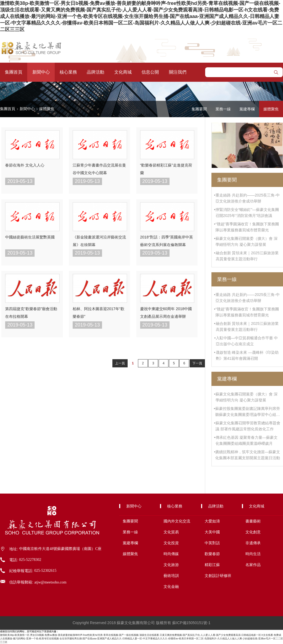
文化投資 (171, 543)
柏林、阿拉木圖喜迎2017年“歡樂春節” (99, 313)
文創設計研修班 (218, 576)
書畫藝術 (253, 521)
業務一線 (223, 109)
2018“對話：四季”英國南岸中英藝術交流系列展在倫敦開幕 (167, 241)
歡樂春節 (212, 554)
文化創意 (253, 532)
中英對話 (212, 543)
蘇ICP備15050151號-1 (191, 623)
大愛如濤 (212, 521)
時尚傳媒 (171, 554)
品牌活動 (96, 72)
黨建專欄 (247, 109)
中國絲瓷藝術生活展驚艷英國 (30, 237)
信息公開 (150, 72)
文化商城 (123, 72)
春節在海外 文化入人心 (25, 165)
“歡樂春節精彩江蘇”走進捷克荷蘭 (166, 169)
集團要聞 (199, 109)
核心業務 (68, 72)
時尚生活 (253, 554)
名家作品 (253, 565)
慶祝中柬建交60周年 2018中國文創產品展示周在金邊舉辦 (166, 313)
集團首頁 (14, 72)
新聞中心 (41, 72)
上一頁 (120, 363)
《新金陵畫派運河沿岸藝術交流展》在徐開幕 (99, 241)
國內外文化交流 (177, 521)
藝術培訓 (171, 576)
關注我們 (178, 72)
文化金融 (171, 586)
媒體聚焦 (47, 109)
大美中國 (212, 532)
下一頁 (197, 363)
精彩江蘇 (212, 565)
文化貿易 (171, 532)
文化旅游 (171, 565)
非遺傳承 (253, 543)
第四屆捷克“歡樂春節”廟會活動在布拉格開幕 (31, 313)
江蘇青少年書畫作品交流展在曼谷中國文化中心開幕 (99, 169)
